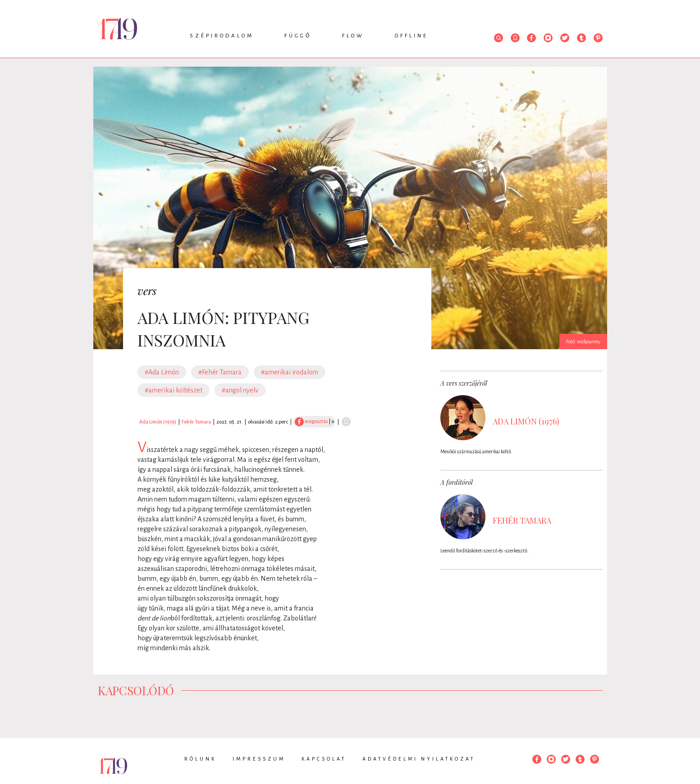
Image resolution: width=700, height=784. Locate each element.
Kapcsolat (324, 759)
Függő (298, 36)
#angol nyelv (240, 390)
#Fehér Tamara (220, 372)
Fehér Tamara (196, 422)
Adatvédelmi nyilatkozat (419, 759)
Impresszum (259, 759)
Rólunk (200, 759)
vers (147, 291)
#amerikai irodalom (290, 372)
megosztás (311, 421)
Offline (412, 36)
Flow (353, 36)
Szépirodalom (222, 36)
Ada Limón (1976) (158, 422)
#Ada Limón (162, 372)
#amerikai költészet (174, 390)
